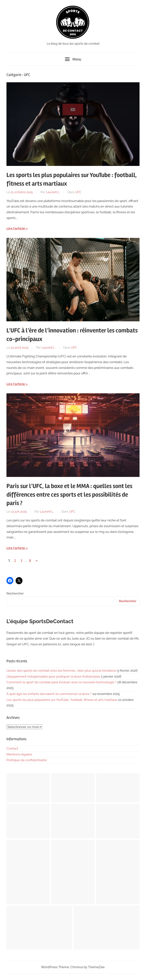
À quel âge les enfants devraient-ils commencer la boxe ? (49, 694)
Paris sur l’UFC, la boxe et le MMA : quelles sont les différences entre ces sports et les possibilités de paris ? (69, 495)
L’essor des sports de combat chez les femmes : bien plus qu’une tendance (61, 671)
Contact (12, 748)
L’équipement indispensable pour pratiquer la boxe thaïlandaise (53, 676)
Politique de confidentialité (27, 760)
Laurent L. (53, 192)
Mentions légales (19, 754)
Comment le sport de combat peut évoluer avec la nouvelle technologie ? (61, 682)
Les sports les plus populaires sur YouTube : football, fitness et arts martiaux (62, 700)
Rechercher (15, 593)
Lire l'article (16, 228)
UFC (78, 192)
